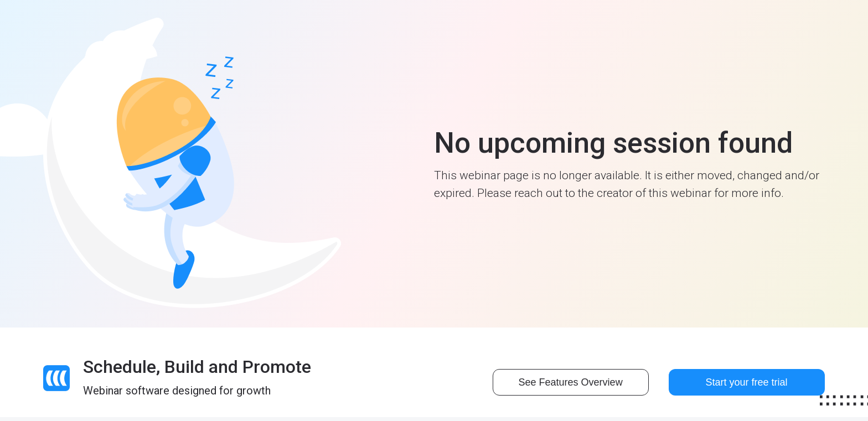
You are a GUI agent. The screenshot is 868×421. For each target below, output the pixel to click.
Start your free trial (747, 382)
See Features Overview (571, 382)
